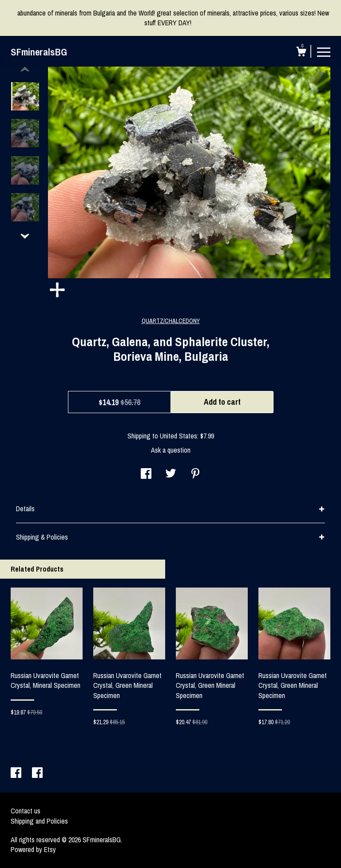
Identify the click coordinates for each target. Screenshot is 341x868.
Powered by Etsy (33, 849)
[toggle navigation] (324, 51)
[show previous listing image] (25, 70)
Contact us (26, 811)
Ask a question (171, 450)
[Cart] (301, 53)
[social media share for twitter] (171, 474)
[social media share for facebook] (146, 474)
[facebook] (17, 773)
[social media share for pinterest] (195, 474)
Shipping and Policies (39, 821)
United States (178, 436)
